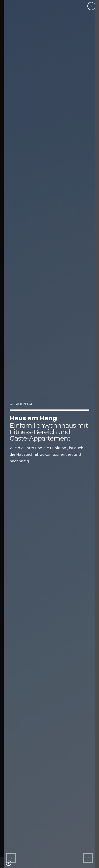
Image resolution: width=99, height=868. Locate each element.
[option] (46, 434)
